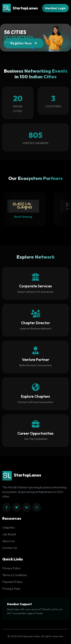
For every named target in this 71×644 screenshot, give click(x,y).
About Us (8, 541)
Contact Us (10, 548)
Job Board (9, 534)
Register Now (24, 45)
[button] (33, 48)
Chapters (8, 527)
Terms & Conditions (15, 575)
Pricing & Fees (11, 589)
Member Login (55, 8)
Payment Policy (12, 582)
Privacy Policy (11, 568)
